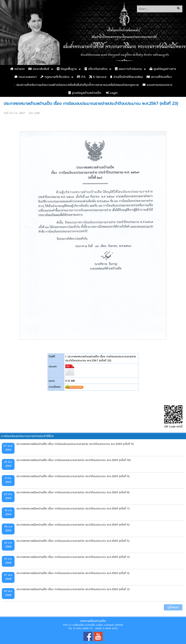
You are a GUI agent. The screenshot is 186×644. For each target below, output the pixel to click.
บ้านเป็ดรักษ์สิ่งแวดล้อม (127, 77)
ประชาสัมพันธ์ (39, 69)
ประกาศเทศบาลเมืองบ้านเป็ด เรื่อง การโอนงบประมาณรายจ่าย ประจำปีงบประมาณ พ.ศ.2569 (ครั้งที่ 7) (73, 508)
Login (112, 93)
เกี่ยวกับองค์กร (96, 69)
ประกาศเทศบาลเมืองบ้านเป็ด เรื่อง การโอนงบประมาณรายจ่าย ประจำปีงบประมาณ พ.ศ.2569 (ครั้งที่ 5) (73, 541)
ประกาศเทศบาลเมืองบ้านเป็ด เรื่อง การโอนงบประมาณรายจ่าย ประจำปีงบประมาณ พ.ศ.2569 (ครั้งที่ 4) (73, 557)
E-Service (98, 77)
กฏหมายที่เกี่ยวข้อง (55, 77)
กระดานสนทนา (26, 77)
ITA (81, 77)
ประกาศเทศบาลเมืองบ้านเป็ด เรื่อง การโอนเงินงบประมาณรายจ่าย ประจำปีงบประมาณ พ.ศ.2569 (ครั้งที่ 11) (75, 444)
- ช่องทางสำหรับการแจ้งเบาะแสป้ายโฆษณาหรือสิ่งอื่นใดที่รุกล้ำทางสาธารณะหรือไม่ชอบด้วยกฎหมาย (76, 85)
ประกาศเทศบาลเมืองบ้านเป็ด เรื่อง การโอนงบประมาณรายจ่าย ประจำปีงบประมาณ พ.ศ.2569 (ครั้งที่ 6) (73, 525)
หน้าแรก (17, 69)
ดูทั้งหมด (173, 607)
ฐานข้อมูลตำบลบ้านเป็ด (85, 93)
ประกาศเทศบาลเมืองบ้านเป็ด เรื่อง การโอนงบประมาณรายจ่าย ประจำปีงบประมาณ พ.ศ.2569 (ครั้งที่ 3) (73, 573)
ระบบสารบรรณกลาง (157, 85)
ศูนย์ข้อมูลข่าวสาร (163, 69)
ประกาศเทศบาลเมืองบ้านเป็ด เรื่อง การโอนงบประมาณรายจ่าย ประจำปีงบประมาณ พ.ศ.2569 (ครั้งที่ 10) (73, 460)
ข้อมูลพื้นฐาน (67, 69)
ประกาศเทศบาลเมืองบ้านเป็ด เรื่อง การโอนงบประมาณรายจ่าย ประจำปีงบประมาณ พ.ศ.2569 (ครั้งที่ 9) (73, 476)
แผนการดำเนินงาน (128, 69)
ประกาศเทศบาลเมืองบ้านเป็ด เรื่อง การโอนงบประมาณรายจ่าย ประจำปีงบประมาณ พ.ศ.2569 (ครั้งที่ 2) (73, 589)
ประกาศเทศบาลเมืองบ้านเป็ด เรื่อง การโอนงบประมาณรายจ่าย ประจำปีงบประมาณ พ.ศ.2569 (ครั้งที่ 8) (73, 492)
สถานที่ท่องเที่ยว (159, 77)
